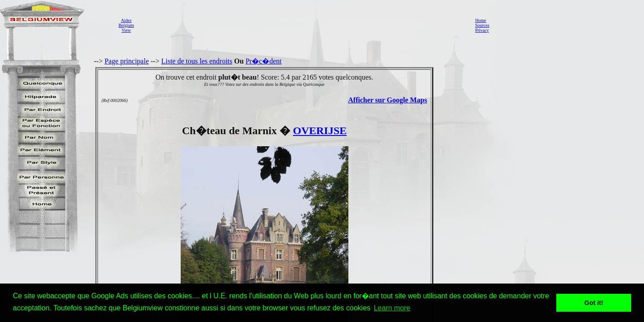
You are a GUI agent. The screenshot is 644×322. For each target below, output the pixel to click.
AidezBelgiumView (126, 25)
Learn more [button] (392, 308)
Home (480, 20)
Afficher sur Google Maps (388, 100)
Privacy (482, 30)
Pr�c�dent (264, 61)
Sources (482, 25)
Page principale (127, 61)
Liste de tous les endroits (197, 61)
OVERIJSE (320, 131)
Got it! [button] (594, 303)
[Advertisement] (302, 25)
